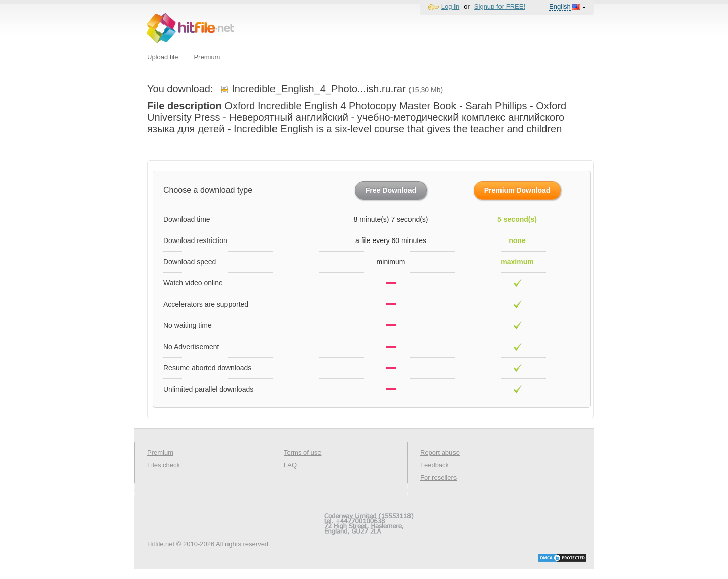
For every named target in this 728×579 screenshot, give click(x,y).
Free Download (391, 190)
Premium (207, 57)
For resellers (438, 478)
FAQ (290, 465)
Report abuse (440, 452)
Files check (164, 465)
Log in (450, 6)
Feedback (435, 465)
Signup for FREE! (500, 6)
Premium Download (517, 190)
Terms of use (302, 452)
